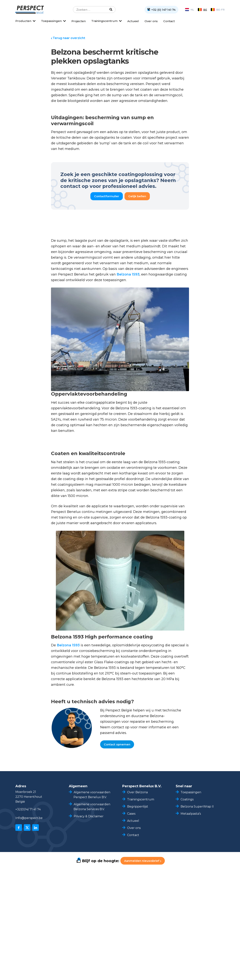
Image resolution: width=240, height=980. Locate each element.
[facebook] (19, 828)
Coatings (187, 799)
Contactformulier (107, 196)
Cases (131, 814)
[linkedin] (36, 828)
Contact (169, 21)
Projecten (79, 21)
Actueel (133, 21)
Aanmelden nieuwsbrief (143, 861)
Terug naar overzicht (69, 38)
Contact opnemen (117, 744)
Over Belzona (137, 792)
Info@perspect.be (29, 818)
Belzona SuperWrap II (197, 807)
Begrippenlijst (138, 807)
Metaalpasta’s (191, 814)
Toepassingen (51, 21)
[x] (27, 828)
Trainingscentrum (104, 21)
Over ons (151, 21)
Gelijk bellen (137, 196)
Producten (23, 21)
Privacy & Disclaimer (89, 816)
